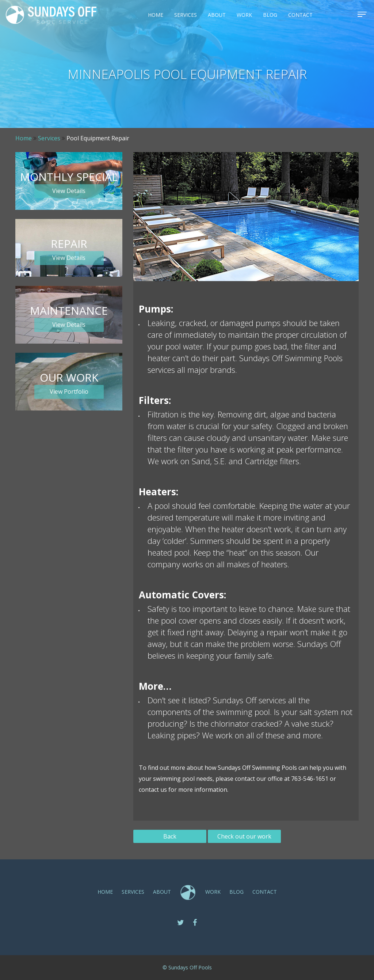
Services (49, 138)
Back (170, 836)
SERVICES (186, 15)
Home (156, 15)
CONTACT (300, 15)
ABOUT (217, 15)
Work (244, 15)
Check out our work (244, 836)
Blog (270, 15)
